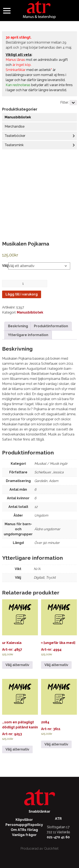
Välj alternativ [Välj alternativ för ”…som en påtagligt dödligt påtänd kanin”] (17, 749)
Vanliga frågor (24, 835)
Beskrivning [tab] (18, 326)
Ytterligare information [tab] (28, 335)
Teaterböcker (15, 136)
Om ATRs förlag (24, 830)
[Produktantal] (25, 284)
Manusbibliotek (18, 117)
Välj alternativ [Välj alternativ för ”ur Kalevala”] (17, 665)
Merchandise (15, 126)
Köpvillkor (24, 820)
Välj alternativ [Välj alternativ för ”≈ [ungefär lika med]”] (56, 665)
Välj (5, 266)
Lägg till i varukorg (22, 294)
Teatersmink (14, 145)
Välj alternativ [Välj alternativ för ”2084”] (56, 744)
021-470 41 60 (58, 837)
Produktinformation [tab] (51, 326)
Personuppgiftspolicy (24, 825)
